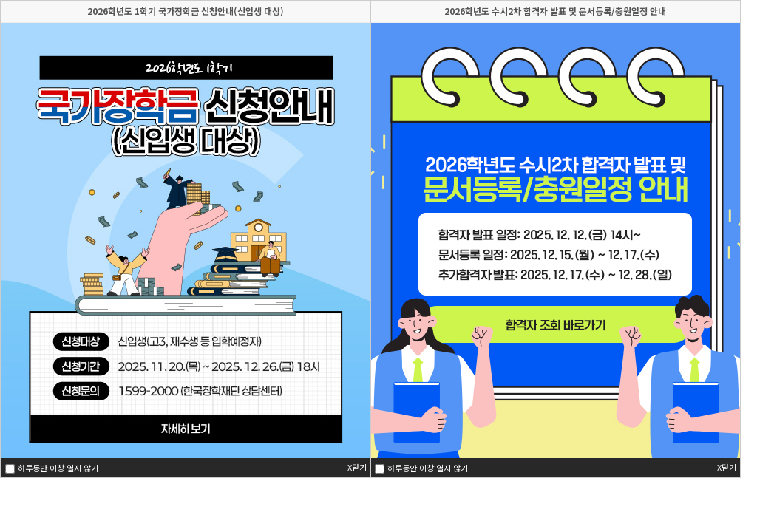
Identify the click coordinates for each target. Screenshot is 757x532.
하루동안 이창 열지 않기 (427, 468)
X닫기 (727, 467)
